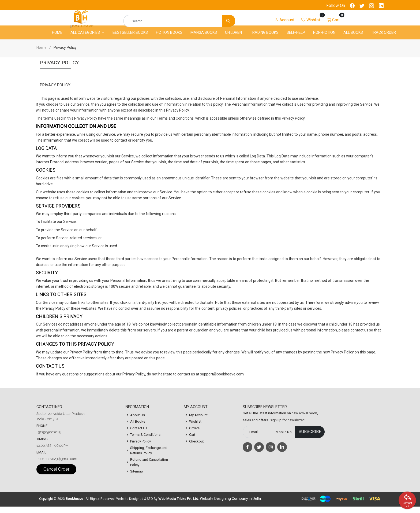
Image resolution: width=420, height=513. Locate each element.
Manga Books (204, 38)
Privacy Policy (140, 447)
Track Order (383, 38)
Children (233, 38)
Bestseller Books (130, 38)
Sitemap (137, 478)
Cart (192, 441)
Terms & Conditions (145, 441)
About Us (138, 421)
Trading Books (264, 38)
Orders (194, 434)
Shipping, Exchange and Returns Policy (149, 457)
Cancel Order (56, 476)
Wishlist (195, 428)
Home (57, 38)
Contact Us (139, 434)
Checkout (196, 447)
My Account (198, 421)
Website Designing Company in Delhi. (231, 505)
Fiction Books (169, 38)
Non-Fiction (324, 38)
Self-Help (296, 38)
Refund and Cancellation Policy (149, 469)
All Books (353, 38)
